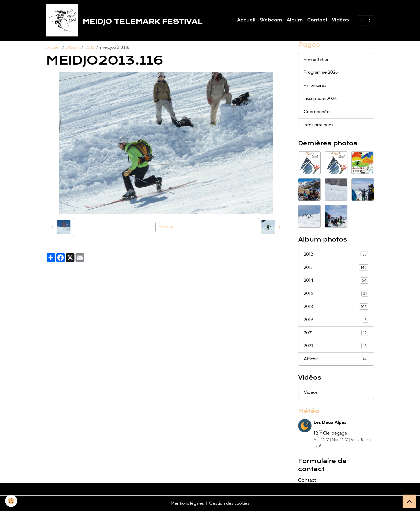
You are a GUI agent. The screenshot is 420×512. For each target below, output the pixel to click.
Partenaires (315, 86)
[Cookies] (11, 501)
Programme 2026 (322, 73)
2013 (90, 47)
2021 (336, 334)
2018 (336, 307)
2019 (336, 320)
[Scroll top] (409, 501)
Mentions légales (187, 504)
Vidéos (340, 20)
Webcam (271, 20)
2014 (336, 281)
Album (295, 20)
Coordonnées (318, 112)
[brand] (125, 20)
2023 (336, 347)
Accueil (246, 20)
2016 (336, 294)
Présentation (317, 60)
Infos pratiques (318, 125)
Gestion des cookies (229, 504)
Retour (166, 227)
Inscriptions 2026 (320, 99)
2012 (336, 255)
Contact (317, 20)
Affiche (336, 360)
